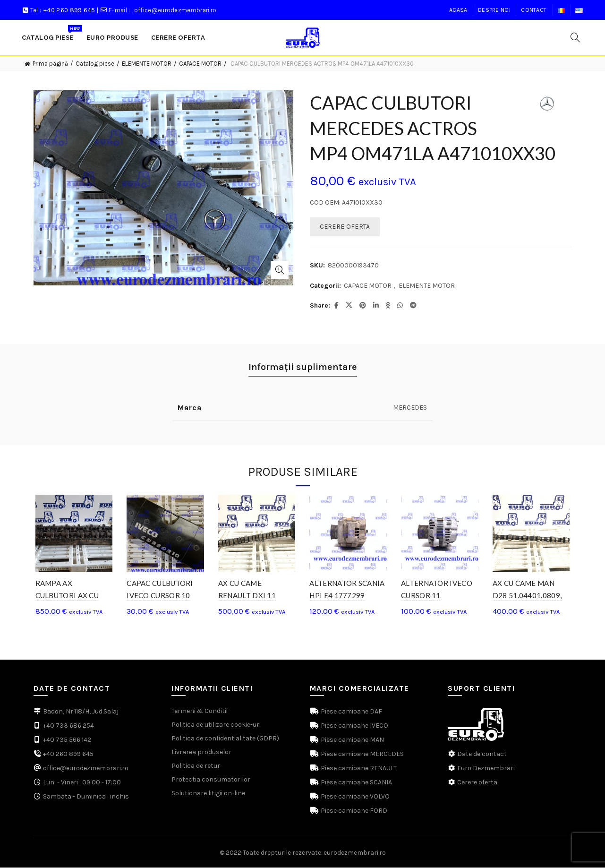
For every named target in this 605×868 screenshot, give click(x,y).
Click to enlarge (280, 270)
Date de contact (482, 754)
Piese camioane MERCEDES (362, 754)
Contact (534, 10)
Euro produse (112, 38)
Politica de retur (196, 766)
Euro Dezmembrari (486, 769)
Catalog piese (95, 64)
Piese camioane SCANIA (356, 783)
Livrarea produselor (201, 752)
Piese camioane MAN (352, 740)
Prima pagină (50, 64)
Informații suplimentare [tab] (303, 367)
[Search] (575, 37)
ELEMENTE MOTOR (147, 64)
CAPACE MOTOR (200, 64)
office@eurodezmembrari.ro (175, 10)
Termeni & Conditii (200, 711)
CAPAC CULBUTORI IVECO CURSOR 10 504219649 (159, 596)
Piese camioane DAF (351, 712)
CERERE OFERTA (345, 227)
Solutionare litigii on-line (208, 794)
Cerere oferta (477, 783)
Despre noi (494, 10)
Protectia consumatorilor (211, 780)
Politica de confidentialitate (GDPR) (225, 739)
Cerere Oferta (178, 38)
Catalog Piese (51, 33)
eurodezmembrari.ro (355, 853)
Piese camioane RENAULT (358, 769)
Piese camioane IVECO (354, 726)
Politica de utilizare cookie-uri (216, 725)
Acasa (458, 10)
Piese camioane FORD (353, 811)
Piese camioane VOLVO (354, 797)
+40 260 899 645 (69, 10)
